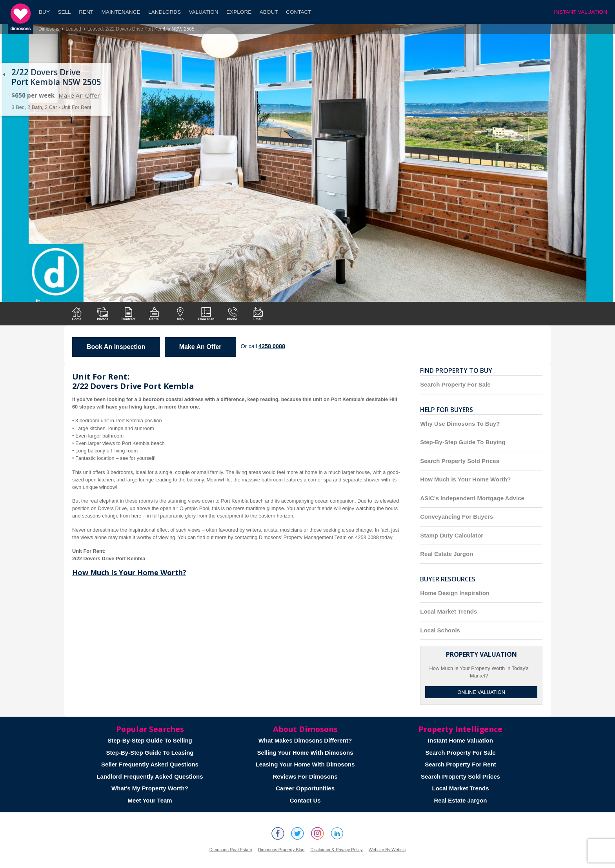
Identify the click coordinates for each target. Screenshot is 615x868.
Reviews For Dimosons (305, 776)
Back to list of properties (4, 74)
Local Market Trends (449, 611)
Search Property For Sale (455, 384)
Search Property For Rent (460, 764)
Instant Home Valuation (460, 740)
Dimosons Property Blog (281, 850)
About (269, 12)
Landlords (165, 12)
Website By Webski (387, 850)
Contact (299, 12)
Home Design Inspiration (455, 593)
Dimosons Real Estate (231, 850)
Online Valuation (481, 692)
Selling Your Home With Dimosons (305, 753)
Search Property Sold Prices (460, 461)
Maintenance (121, 12)
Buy (44, 12)
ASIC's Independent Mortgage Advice (472, 498)
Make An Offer (79, 95)
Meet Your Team (150, 800)
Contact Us (305, 800)
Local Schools (440, 630)
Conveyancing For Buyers (457, 517)
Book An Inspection (116, 347)
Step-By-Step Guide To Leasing (150, 753)
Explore (239, 12)
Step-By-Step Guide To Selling (150, 740)
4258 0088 (272, 346)
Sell (64, 12)
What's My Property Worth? (150, 788)
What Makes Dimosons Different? (305, 740)
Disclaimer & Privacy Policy (336, 850)
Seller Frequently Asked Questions (150, 764)
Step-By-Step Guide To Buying (463, 442)
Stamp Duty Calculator (452, 535)
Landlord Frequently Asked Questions (150, 776)
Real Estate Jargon (447, 554)
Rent (86, 12)
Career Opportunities (305, 788)
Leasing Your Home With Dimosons (305, 764)
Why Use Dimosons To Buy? (460, 424)
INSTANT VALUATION (580, 12)
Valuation (204, 12)
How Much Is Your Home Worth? (129, 572)
